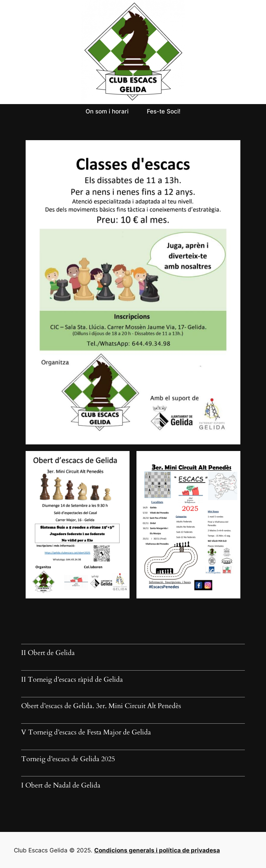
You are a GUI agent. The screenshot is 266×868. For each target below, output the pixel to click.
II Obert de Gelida (48, 653)
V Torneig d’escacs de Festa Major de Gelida (86, 733)
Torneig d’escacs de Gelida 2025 (68, 759)
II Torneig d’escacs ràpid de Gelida (72, 680)
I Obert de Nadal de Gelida (61, 786)
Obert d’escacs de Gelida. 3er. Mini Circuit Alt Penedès (101, 706)
